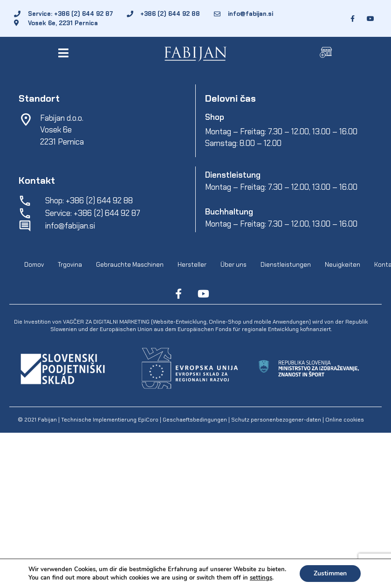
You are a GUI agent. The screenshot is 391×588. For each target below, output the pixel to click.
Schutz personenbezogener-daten (276, 420)
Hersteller (192, 265)
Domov (34, 265)
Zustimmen (330, 573)
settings (261, 578)
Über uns (233, 265)
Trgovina (70, 265)
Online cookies (344, 420)
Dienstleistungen (286, 265)
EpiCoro (148, 420)
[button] (65, 53)
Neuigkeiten (343, 265)
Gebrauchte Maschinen (130, 265)
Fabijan (47, 420)
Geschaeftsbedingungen (195, 420)
